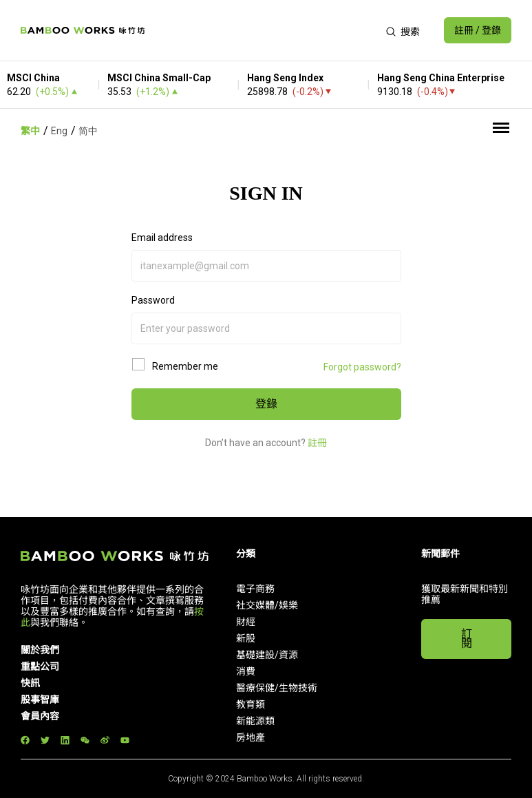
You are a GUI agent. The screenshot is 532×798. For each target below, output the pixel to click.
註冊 (317, 443)
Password (153, 300)
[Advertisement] (265, 30)
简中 (88, 131)
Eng (59, 131)
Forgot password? (362, 367)
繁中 (30, 131)
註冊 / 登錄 (478, 30)
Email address (162, 238)
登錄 (266, 404)
